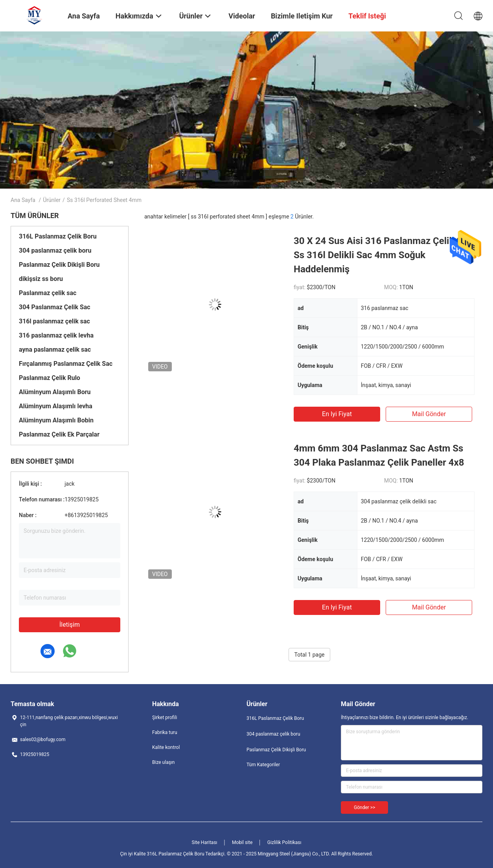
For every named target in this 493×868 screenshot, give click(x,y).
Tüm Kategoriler (263, 765)
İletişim (70, 625)
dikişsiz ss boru (41, 279)
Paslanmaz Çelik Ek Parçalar (59, 434)
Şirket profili (165, 718)
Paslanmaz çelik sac (48, 293)
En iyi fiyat (337, 414)
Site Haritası (205, 842)
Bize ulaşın (163, 762)
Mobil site (242, 842)
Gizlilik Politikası (284, 842)
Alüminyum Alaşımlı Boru (55, 392)
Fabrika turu (165, 732)
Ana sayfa (23, 200)
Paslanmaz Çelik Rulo (50, 378)
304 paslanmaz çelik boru (55, 250)
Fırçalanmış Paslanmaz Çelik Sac (66, 364)
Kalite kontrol (166, 747)
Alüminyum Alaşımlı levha (56, 406)
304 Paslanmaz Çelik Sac (55, 307)
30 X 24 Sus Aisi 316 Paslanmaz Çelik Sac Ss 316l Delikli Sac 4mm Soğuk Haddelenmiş (383, 255)
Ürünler (52, 200)
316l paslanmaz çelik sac (54, 321)
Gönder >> (364, 807)
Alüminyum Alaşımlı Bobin (56, 420)
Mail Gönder (429, 414)
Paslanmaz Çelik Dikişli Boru (59, 265)
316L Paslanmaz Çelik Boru (58, 236)
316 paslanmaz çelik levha (56, 335)
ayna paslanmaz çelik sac (55, 350)
